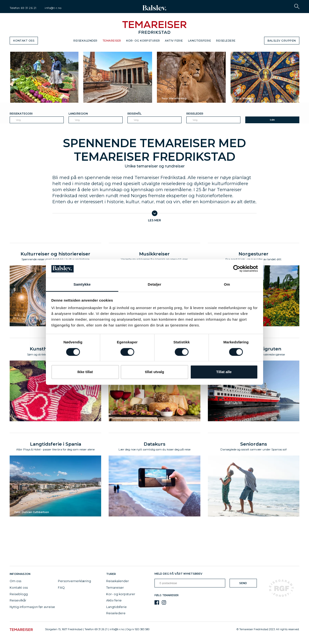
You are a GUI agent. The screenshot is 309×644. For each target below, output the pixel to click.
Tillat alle (224, 372)
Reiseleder (195, 114)
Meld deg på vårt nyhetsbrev (178, 575)
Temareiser (112, 41)
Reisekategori (21, 114)
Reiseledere (226, 41)
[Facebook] (157, 604)
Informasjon (21, 575)
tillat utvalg (154, 372)
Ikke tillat (85, 372)
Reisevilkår (18, 602)
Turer (111, 575)
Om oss (15, 582)
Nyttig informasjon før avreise (32, 608)
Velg (18, 120)
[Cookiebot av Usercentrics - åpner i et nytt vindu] (237, 268)
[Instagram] (164, 604)
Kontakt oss (24, 41)
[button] (297, 6)
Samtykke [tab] (82, 285)
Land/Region (78, 114)
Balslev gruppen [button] (282, 41)
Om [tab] (227, 285)
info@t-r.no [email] (53, 8)
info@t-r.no (117, 630)
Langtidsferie (200, 41)
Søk (272, 120)
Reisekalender (85, 41)
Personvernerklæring (74, 582)
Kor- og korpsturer (143, 41)
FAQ (61, 589)
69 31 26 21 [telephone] (29, 8)
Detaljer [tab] (154, 285)
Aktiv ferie (174, 41)
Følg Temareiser (167, 597)
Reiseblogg (19, 595)
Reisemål (134, 114)
